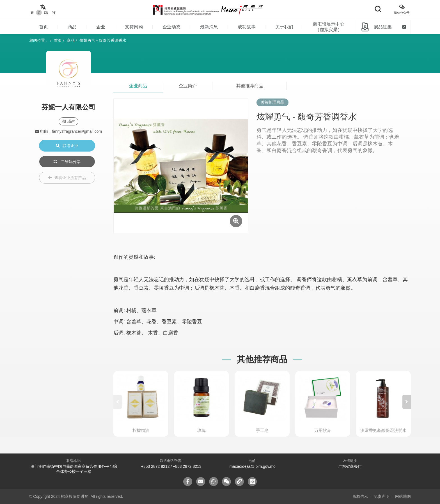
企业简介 (188, 86)
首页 (43, 27)
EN (46, 13)
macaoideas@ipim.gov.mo (253, 466)
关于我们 (284, 27)
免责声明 (382, 496)
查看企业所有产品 (67, 178)
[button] (407, 402)
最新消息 (209, 27)
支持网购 (134, 27)
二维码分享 (67, 162)
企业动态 (171, 27)
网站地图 (403, 496)
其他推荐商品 (250, 86)
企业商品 (138, 86)
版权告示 (360, 496)
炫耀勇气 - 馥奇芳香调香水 (103, 40)
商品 (72, 27)
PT (53, 13)
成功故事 (247, 27)
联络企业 (67, 146)
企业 (101, 27)
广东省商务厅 (350, 466)
